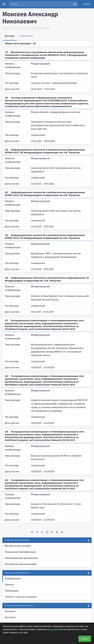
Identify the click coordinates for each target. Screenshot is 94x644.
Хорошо (85, 639)
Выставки (10, 617)
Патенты (9, 585)
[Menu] (4, 4)
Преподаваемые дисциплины (21, 558)
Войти (87, 4)
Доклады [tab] (10, 36)
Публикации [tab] (26, 36)
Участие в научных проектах (21, 597)
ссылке (54, 629)
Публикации (12, 591)
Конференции (13, 579)
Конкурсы (10, 611)
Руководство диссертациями (21, 564)
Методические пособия (18, 546)
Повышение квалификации (20, 552)
